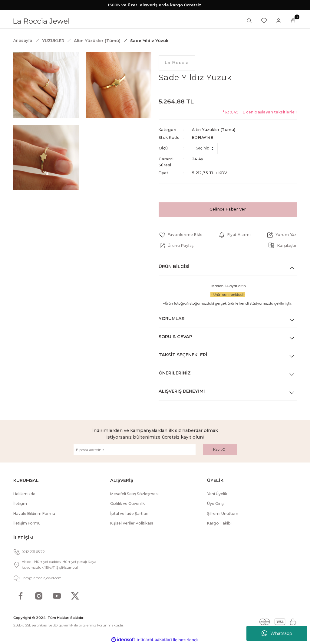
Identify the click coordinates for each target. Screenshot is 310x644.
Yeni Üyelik (217, 494)
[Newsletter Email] (135, 450)
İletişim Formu (27, 523)
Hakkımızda (24, 494)
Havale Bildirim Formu (34, 513)
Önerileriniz (175, 373)
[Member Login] (279, 21)
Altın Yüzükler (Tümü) (214, 130)
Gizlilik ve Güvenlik (127, 503)
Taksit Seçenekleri (183, 355)
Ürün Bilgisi (174, 266)
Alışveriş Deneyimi (182, 391)
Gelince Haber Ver (228, 209)
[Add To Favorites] (181, 235)
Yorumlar (172, 319)
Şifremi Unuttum (223, 513)
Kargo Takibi (219, 523)
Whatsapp (277, 633)
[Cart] (293, 21)
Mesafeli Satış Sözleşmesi (134, 494)
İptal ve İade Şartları (129, 513)
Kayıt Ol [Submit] (220, 449)
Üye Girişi (216, 503)
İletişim (20, 503)
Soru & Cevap (175, 337)
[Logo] (41, 21)
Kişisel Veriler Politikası (132, 523)
